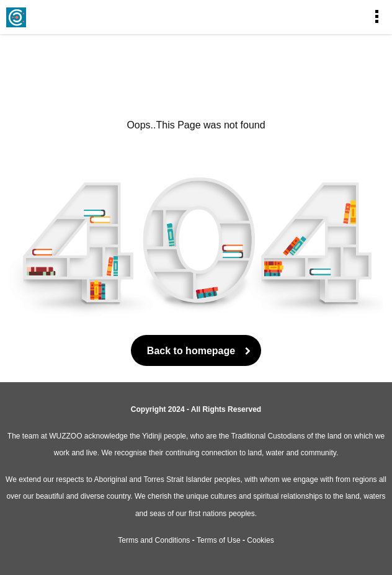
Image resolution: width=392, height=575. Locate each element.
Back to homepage (196, 351)
